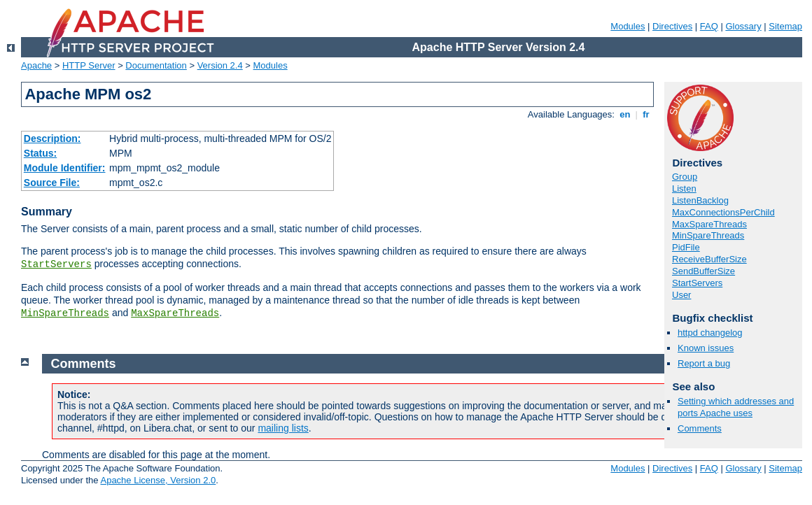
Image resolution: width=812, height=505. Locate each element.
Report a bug (704, 363)
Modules (628, 26)
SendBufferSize (703, 271)
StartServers (56, 264)
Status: (40, 153)
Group (685, 177)
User (681, 295)
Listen (684, 189)
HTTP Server (89, 65)
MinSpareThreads (65, 313)
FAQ (709, 26)
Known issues (706, 348)
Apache (36, 65)
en (625, 114)
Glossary (743, 26)
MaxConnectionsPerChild (723, 212)
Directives (672, 26)
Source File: (52, 183)
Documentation (156, 65)
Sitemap (785, 26)
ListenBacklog (700, 200)
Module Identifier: (65, 168)
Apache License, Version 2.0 (158, 480)
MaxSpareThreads (175, 313)
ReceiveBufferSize (709, 259)
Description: (52, 138)
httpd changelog (710, 333)
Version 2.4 (220, 65)
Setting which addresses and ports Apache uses (736, 407)
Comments (700, 428)
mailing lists (283, 428)
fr (646, 114)
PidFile (686, 247)
